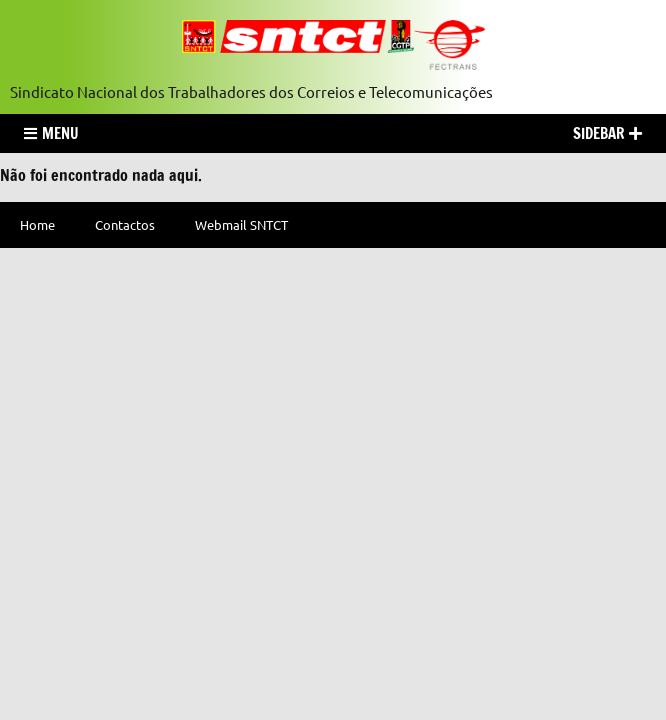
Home (37, 224)
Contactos (125, 224)
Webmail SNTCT (241, 224)
